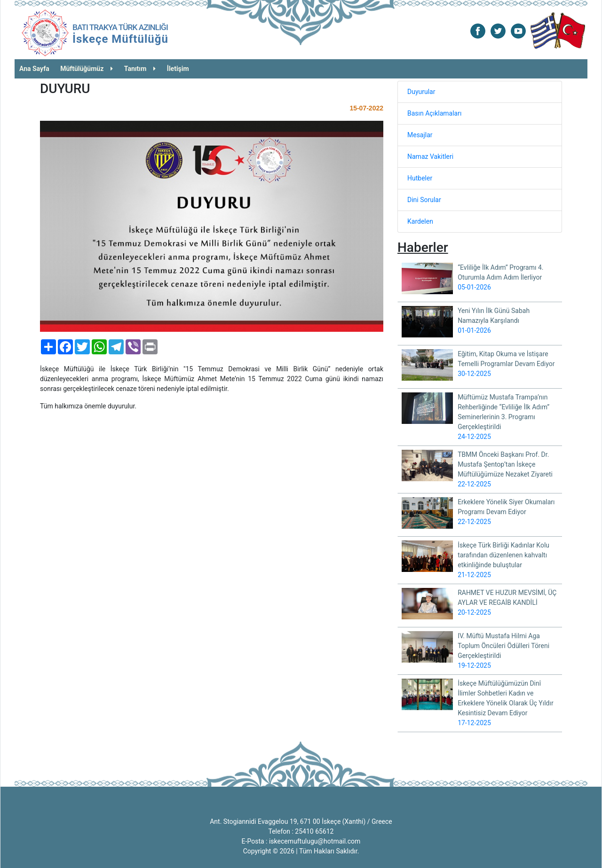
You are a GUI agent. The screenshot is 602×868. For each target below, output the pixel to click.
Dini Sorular (424, 200)
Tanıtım (140, 69)
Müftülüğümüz (87, 69)
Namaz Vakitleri (430, 156)
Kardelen (420, 221)
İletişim (178, 69)
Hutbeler (420, 178)
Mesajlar (420, 135)
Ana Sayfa (34, 69)
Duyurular (421, 92)
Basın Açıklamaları (434, 113)
